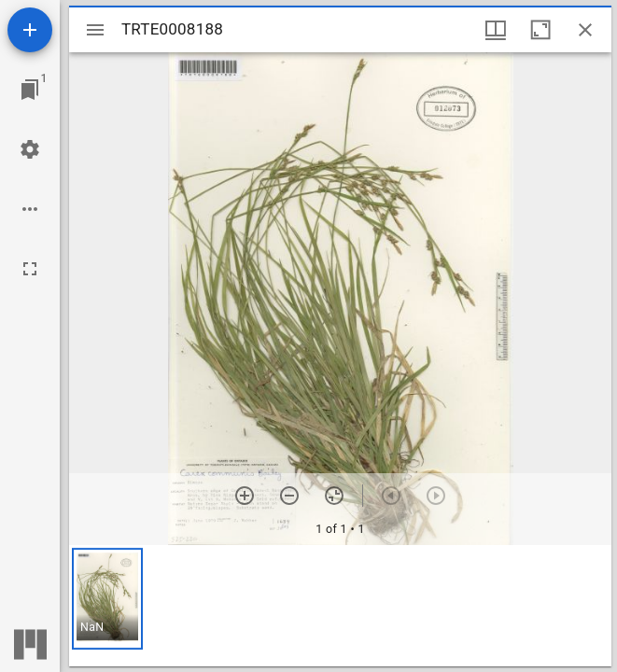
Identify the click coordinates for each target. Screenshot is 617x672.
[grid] (340, 606)
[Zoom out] (289, 496)
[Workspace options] (30, 209)
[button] (107, 599)
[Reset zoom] (334, 496)
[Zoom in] (245, 496)
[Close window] (585, 30)
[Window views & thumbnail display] (496, 30)
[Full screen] (30, 269)
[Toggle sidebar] (95, 30)
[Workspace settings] (30, 149)
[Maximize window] (540, 30)
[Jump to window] (30, 90)
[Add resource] (30, 30)
